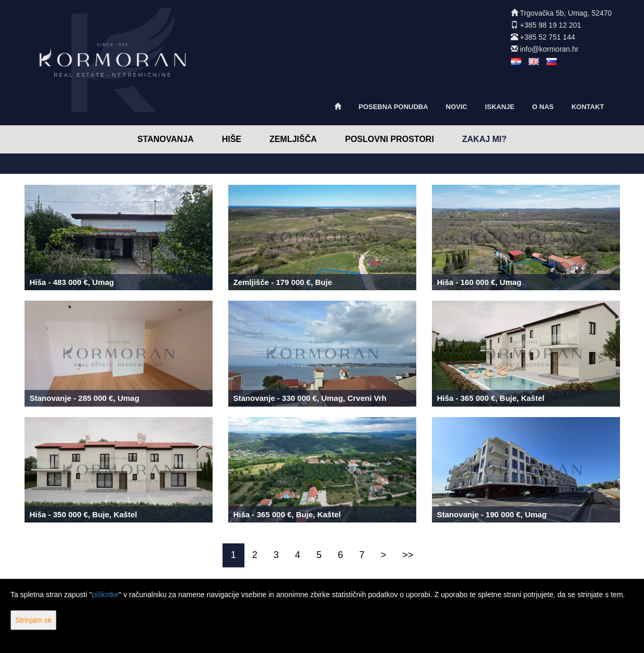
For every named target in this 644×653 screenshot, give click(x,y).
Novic (457, 107)
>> (408, 555)
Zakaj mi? (484, 139)
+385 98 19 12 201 (550, 25)
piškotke (105, 595)
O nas (543, 107)
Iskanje (500, 107)
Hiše (232, 139)
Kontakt (588, 107)
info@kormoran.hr (549, 49)
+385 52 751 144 (547, 37)
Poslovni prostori (389, 139)
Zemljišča (293, 139)
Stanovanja (166, 139)
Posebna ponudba (393, 107)
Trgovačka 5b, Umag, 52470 (566, 13)
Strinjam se (33, 620)
